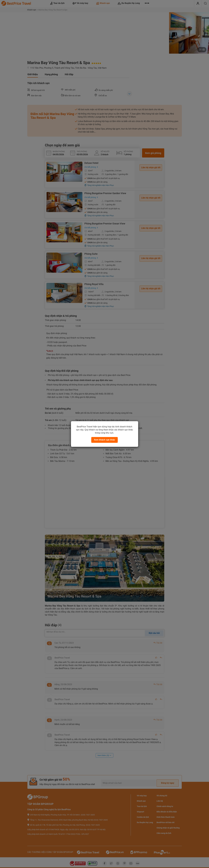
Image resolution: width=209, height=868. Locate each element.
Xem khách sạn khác (105, 440)
